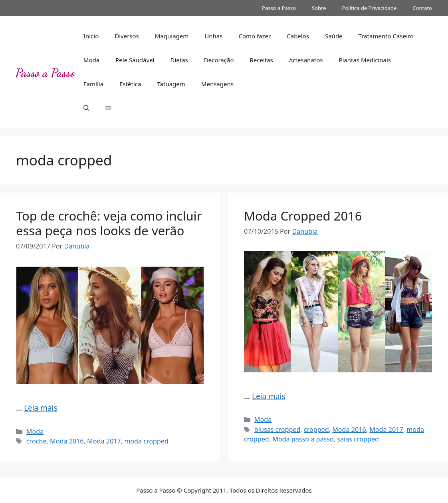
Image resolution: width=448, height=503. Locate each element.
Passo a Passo (279, 8)
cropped (316, 429)
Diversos (127, 36)
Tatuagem (171, 84)
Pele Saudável (135, 60)
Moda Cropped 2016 (303, 216)
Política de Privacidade (370, 8)
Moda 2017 (104, 441)
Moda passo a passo (303, 439)
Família (93, 84)
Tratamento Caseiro (386, 36)
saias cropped (358, 439)
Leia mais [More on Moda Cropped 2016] (269, 396)
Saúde (334, 36)
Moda (91, 60)
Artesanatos (306, 60)
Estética (130, 84)
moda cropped (146, 441)
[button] (86, 108)
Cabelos (298, 36)
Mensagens (217, 84)
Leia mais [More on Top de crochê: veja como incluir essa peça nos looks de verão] (41, 408)
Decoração (219, 60)
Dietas (179, 60)
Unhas (213, 36)
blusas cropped (278, 429)
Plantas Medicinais (365, 60)
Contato (422, 8)
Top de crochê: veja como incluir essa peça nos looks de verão (109, 223)
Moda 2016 (67, 441)
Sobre (319, 8)
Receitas (261, 60)
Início (91, 36)
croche (37, 441)
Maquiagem (172, 36)
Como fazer (255, 36)
